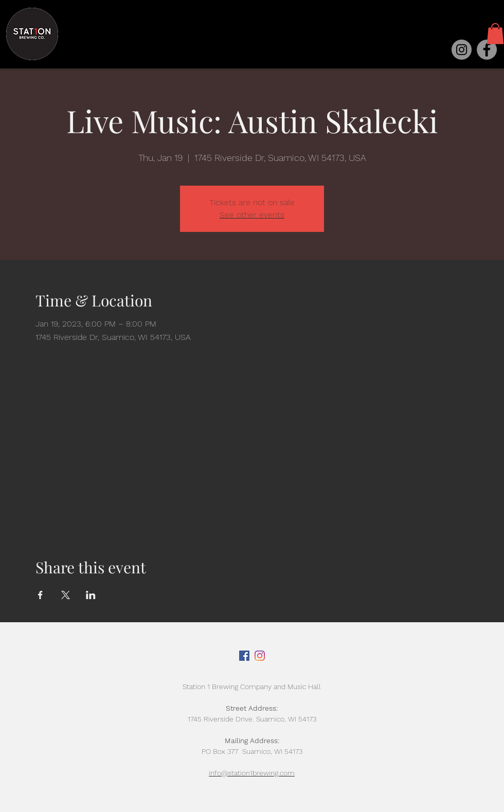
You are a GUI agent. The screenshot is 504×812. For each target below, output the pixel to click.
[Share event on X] (66, 595)
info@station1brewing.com (252, 773)
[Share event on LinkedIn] (91, 595)
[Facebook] (487, 50)
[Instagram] (462, 50)
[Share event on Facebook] (40, 595)
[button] (495, 34)
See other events (252, 215)
